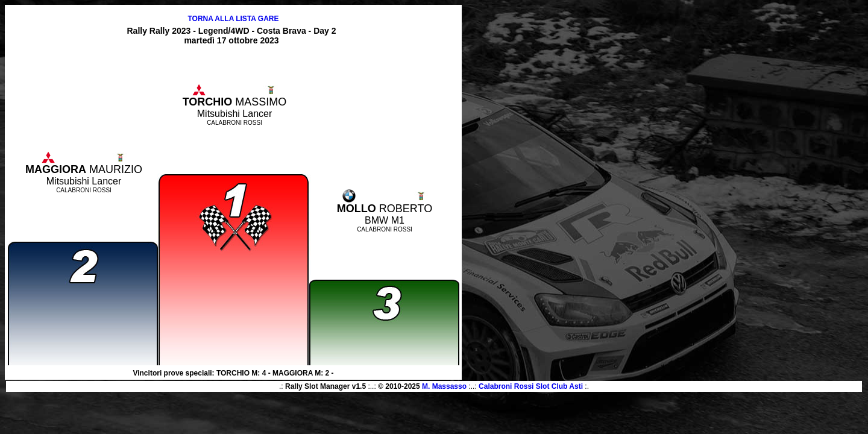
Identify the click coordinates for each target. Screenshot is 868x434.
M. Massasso (444, 386)
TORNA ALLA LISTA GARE (233, 19)
